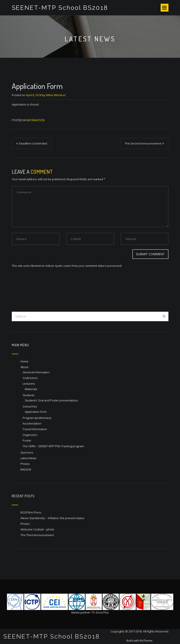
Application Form (36, 412)
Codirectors (30, 378)
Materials (31, 389)
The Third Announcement (37, 535)
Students (29, 395)
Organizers (30, 435)
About (24, 367)
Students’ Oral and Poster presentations (51, 400)
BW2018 (26, 469)
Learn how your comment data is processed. (93, 266)
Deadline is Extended (33, 143)
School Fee (30, 406)
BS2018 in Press (31, 512)
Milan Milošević (56, 95)
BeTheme (146, 641)
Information (35, 120)
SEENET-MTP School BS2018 (60, 8)
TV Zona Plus (100, 612)
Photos (25, 464)
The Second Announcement (143, 143)
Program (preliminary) (37, 418)
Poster (27, 440)
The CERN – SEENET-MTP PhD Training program (53, 446)
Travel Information (35, 429)
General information (36, 372)
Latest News (29, 458)
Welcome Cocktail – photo (37, 529)
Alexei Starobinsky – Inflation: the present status (52, 518)
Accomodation (32, 423)
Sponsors (27, 452)
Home (24, 361)
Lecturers (29, 384)
